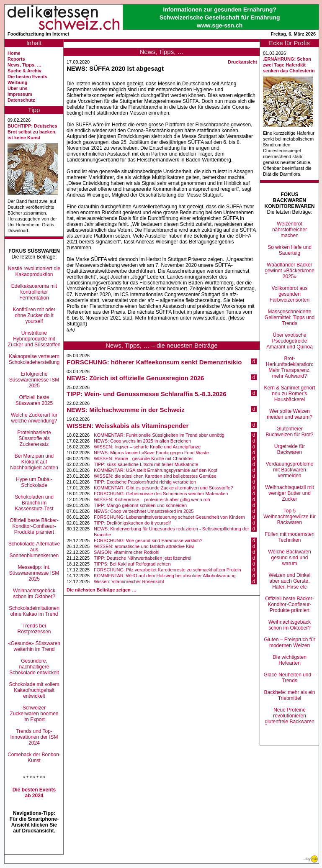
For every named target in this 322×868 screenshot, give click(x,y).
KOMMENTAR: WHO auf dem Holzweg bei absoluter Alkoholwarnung (165, 576)
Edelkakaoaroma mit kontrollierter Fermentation (34, 292)
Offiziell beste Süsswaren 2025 (34, 400)
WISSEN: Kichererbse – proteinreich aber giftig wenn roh (152, 499)
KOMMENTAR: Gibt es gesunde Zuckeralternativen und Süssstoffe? (163, 488)
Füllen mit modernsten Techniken (290, 537)
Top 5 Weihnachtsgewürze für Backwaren (290, 517)
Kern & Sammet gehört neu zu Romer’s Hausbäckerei (289, 394)
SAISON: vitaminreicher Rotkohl (127, 552)
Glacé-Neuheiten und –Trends (290, 678)
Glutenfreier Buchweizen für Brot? (289, 432)
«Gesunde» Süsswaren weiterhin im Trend (34, 646)
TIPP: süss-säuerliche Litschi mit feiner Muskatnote (146, 464)
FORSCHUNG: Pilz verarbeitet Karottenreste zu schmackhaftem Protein (167, 570)
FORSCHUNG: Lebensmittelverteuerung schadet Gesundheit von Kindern (169, 517)
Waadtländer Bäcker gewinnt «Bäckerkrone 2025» (290, 271)
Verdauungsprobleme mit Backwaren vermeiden (289, 470)
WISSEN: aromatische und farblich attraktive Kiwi (144, 546)
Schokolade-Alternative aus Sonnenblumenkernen (34, 550)
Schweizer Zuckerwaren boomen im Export (34, 714)
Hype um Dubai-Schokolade (34, 482)
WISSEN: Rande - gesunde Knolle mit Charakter (143, 458)
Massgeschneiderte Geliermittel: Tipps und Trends (290, 317)
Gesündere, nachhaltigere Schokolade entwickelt (34, 667)
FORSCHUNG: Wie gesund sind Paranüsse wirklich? (148, 540)
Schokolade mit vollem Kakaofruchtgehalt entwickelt (34, 690)
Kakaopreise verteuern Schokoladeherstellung (34, 359)
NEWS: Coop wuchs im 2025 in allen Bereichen (142, 441)
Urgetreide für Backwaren (290, 449)
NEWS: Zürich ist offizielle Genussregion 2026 (135, 378)
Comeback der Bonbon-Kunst (34, 758)
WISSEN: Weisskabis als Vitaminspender (128, 426)
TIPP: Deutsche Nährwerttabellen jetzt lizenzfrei (143, 558)
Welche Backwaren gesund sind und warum (290, 558)
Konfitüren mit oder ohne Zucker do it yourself (34, 315)
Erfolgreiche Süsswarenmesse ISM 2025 (34, 380)
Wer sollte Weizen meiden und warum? (290, 414)
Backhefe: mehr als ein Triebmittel (289, 695)
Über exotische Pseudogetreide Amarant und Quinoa (290, 341)
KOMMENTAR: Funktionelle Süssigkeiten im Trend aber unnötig (159, 435)
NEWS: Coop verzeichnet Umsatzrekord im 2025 (144, 511)
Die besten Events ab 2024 (34, 793)
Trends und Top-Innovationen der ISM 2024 (34, 737)
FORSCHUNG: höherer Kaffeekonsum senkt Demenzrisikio (154, 362)
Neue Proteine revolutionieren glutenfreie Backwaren (290, 716)
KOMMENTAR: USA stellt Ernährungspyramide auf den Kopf (156, 470)
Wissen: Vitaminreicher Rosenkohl (129, 581)
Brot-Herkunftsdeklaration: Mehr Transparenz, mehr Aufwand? (290, 367)
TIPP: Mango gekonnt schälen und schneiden (140, 505)
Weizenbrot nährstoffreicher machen (290, 230)
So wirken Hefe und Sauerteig (290, 250)
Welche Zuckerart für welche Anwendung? (34, 418)
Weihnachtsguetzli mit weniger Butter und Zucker (290, 493)
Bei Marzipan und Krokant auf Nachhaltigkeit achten (34, 462)
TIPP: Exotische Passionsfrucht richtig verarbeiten (145, 482)
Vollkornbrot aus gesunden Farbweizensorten (290, 294)
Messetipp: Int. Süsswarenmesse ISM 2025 (34, 573)
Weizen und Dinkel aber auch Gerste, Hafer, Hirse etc (290, 581)
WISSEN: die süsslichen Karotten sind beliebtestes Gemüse (155, 476)
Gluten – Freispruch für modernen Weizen (290, 643)
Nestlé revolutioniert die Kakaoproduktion (34, 271)
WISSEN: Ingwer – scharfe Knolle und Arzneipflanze (147, 447)
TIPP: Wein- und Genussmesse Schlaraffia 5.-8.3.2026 (147, 394)
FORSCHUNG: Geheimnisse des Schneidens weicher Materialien (161, 494)
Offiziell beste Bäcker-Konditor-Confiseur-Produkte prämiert (34, 526)
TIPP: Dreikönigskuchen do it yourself (132, 523)
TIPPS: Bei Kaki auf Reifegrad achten (132, 564)
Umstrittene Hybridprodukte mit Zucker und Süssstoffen (34, 339)
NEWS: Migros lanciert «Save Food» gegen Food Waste (151, 453)
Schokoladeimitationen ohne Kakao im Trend (34, 611)
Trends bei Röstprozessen (34, 629)
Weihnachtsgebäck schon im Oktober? (34, 594)
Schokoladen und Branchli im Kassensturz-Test (34, 503)
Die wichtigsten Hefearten (290, 660)
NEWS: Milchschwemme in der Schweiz (126, 410)
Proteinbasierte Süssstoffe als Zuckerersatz (34, 438)
